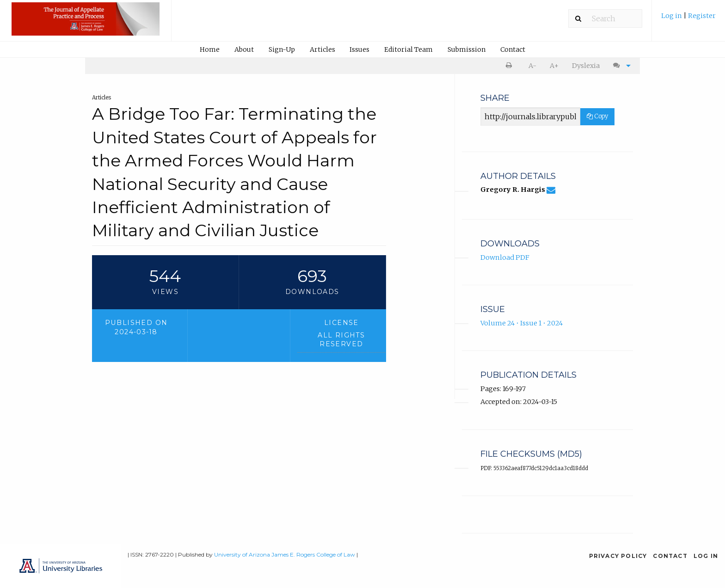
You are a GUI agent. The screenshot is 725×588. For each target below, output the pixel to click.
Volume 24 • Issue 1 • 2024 (522, 323)
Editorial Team (409, 49)
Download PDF (505, 257)
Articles (323, 49)
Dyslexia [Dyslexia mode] (586, 66)
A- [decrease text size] (532, 66)
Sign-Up (282, 49)
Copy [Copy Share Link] (597, 116)
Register (702, 16)
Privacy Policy (618, 556)
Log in (672, 16)
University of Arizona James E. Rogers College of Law (285, 554)
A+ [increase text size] (554, 66)
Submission (467, 49)
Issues (359, 49)
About (244, 49)
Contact (513, 49)
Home (210, 49)
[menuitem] (688, 19)
